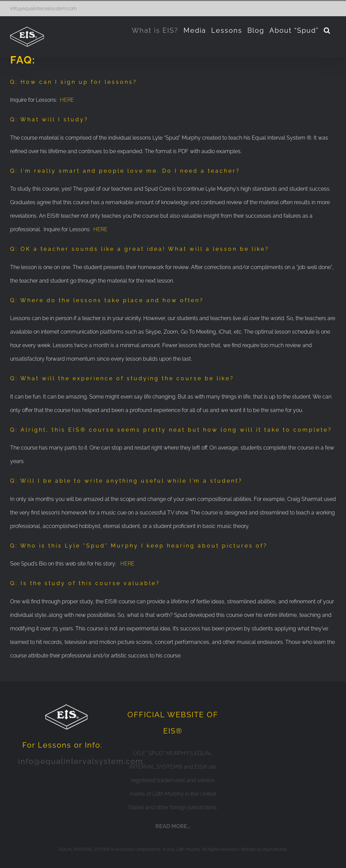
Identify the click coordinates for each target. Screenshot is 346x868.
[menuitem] (155, 30)
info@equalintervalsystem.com (43, 8)
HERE (67, 100)
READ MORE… (173, 826)
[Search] (327, 30)
